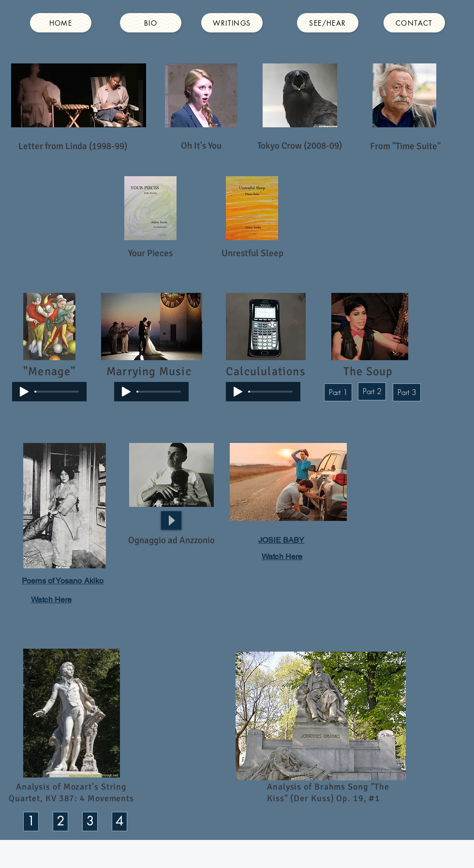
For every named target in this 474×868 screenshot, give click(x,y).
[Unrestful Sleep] (252, 253)
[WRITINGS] (232, 23)
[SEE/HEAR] (328, 23)
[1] (31, 822)
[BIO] (151, 23)
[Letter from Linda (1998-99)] (73, 146)
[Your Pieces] (150, 253)
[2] (60, 822)
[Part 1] (338, 392)
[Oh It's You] (201, 146)
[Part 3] (407, 392)
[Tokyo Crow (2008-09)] (300, 146)
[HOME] (61, 23)
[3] (90, 822)
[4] (119, 822)
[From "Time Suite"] (405, 146)
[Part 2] (372, 391)
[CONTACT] (414, 23)
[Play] (24, 392)
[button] (171, 541)
